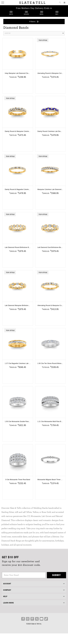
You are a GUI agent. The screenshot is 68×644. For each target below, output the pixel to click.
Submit (56, 586)
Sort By (34, 33)
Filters (34, 22)
